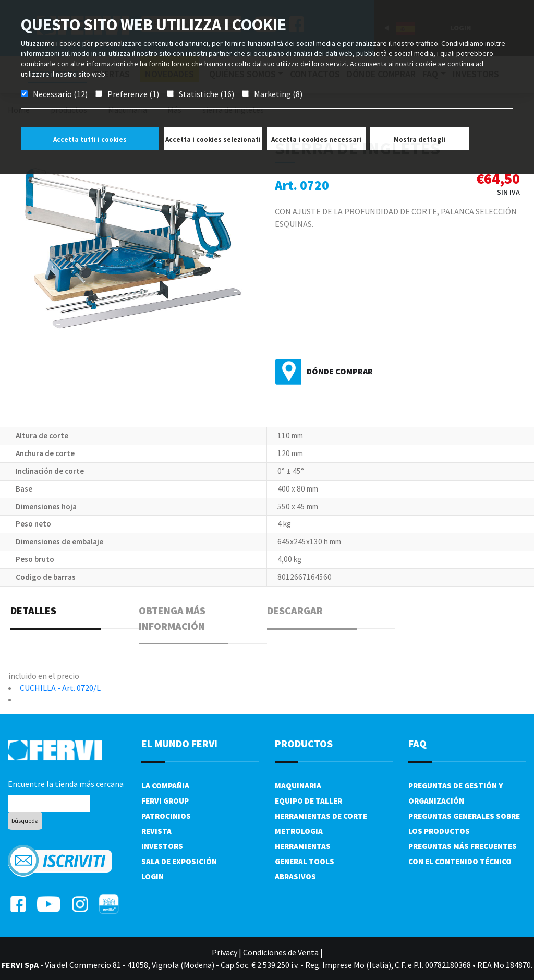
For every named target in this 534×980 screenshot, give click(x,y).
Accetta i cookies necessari (316, 140)
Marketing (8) (278, 94)
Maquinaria (298, 786)
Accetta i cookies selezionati (213, 140)
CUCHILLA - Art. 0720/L (60, 688)
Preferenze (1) (133, 94)
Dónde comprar (340, 371)
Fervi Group (165, 801)
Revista (156, 831)
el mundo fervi (179, 743)
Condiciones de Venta (281, 952)
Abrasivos (295, 876)
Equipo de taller (308, 801)
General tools (305, 861)
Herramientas (303, 846)
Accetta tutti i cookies (90, 140)
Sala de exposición (179, 861)
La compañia (165, 786)
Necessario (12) (60, 94)
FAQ (417, 743)
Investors (162, 846)
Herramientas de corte (321, 816)
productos (304, 743)
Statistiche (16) (207, 94)
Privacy (224, 952)
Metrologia (299, 831)
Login (153, 876)
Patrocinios (166, 816)
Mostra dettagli (420, 140)
